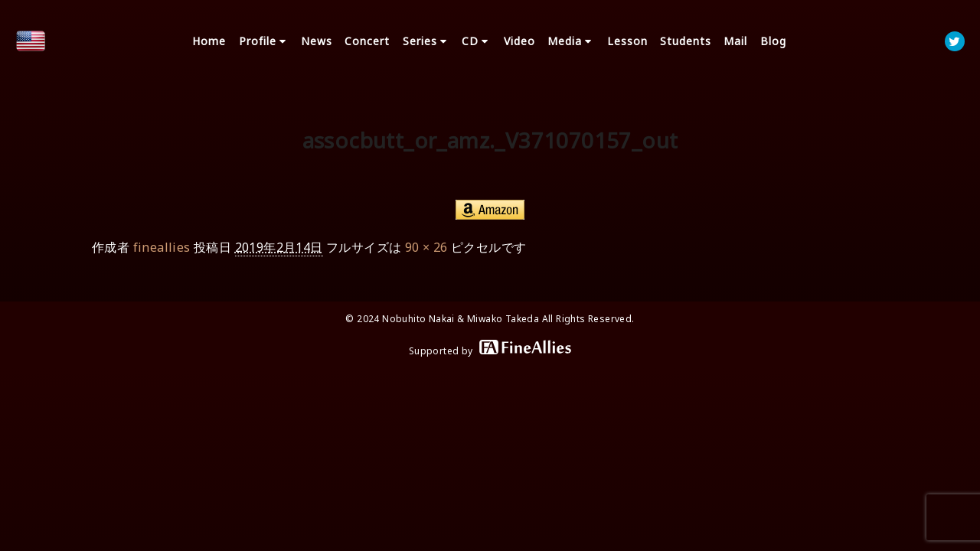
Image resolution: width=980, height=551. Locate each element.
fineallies (162, 247)
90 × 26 (426, 247)
